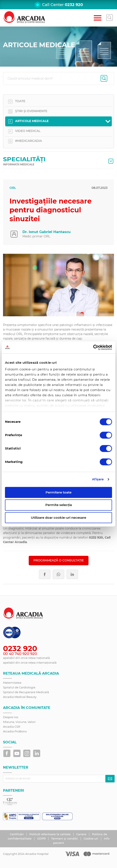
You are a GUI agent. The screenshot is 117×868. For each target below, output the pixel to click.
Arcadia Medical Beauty (20, 697)
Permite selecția (59, 505)
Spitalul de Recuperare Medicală (26, 692)
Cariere (82, 834)
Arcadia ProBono (15, 731)
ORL (13, 188)
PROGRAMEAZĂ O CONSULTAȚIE (59, 560)
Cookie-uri (91, 838)
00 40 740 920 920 (20, 654)
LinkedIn (72, 574)
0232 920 (74, 5)
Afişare (98, 479)
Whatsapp (58, 574)
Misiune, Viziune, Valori (19, 722)
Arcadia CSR (12, 727)
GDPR (42, 838)
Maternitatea (12, 683)
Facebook (45, 574)
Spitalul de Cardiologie (19, 687)
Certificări (17, 834)
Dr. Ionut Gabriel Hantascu (47, 232)
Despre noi (11, 717)
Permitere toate (58, 492)
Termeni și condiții (65, 838)
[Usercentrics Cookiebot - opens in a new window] (93, 347)
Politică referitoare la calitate (50, 834)
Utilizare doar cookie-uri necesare (58, 518)
